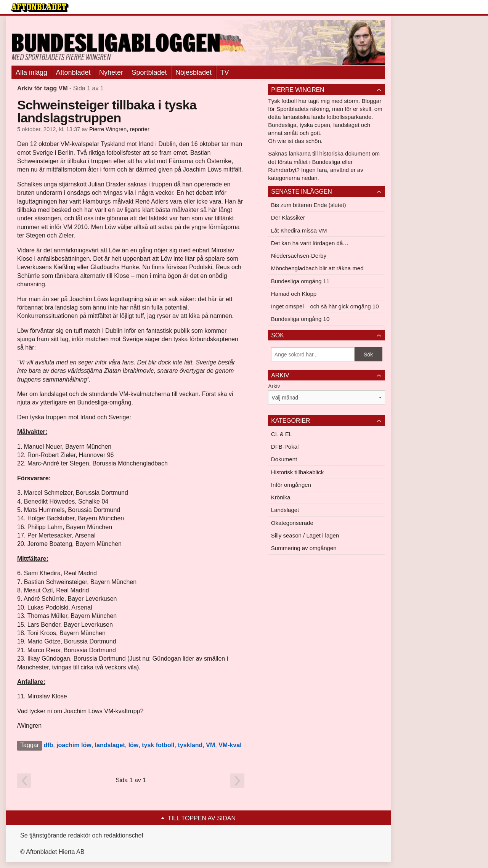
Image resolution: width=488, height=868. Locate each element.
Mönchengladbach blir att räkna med (317, 268)
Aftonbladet (73, 72)
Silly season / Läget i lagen (305, 535)
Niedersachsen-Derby (299, 256)
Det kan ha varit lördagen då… (310, 243)
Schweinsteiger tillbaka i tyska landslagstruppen (107, 111)
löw (134, 745)
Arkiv (274, 386)
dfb (48, 745)
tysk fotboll (158, 745)
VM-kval (230, 745)
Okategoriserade (292, 523)
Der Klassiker (288, 217)
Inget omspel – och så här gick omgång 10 (325, 306)
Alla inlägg (31, 72)
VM (210, 745)
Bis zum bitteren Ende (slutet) (309, 205)
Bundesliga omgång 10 (300, 319)
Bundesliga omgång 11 (300, 281)
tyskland (190, 745)
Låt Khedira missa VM (299, 230)
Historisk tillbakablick (297, 472)
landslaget (110, 745)
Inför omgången (291, 485)
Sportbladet (149, 72)
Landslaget (285, 510)
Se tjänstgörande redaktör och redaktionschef (82, 835)
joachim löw (74, 745)
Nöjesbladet (193, 72)
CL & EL (282, 434)
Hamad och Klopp (294, 294)
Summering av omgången (304, 548)
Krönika (281, 497)
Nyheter (111, 72)
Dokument (284, 459)
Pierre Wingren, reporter (119, 129)
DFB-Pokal (285, 447)
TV (225, 72)
